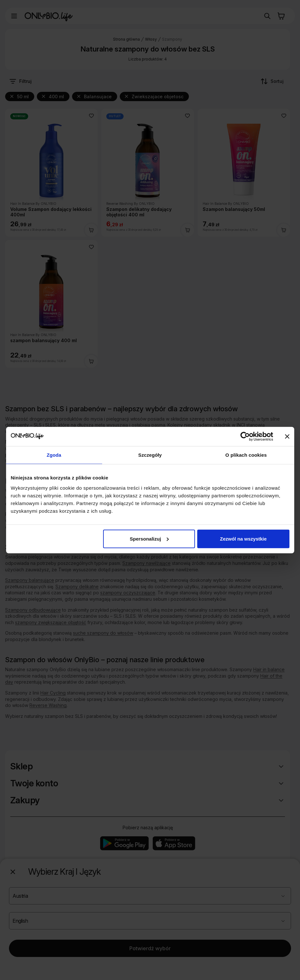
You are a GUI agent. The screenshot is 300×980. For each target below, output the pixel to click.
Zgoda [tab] (54, 455)
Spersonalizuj (149, 538)
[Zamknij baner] (287, 437)
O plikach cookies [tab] (246, 455)
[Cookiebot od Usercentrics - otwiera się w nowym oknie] (245, 437)
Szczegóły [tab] (150, 455)
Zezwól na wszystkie (243, 538)
